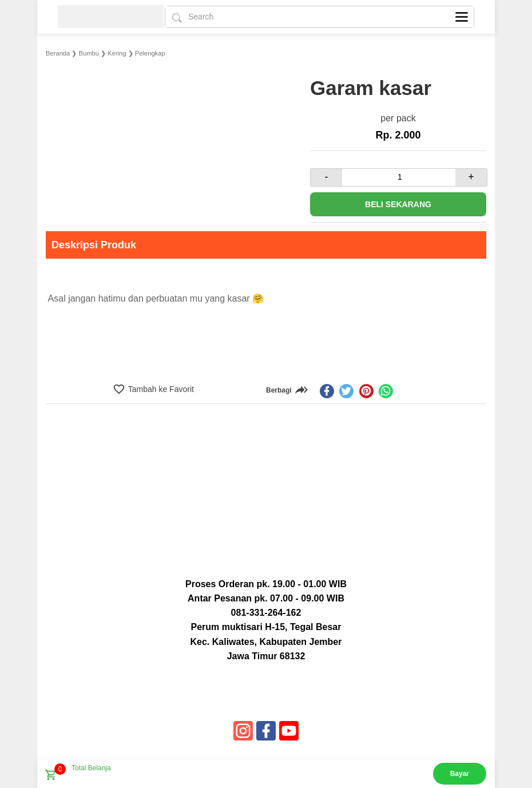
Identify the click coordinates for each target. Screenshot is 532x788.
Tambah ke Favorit (160, 389)
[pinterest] (366, 391)
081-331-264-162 (266, 613)
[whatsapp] (386, 391)
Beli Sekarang (398, 204)
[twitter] (346, 391)
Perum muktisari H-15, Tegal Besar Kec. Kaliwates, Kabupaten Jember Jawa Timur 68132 (266, 641)
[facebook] (327, 391)
